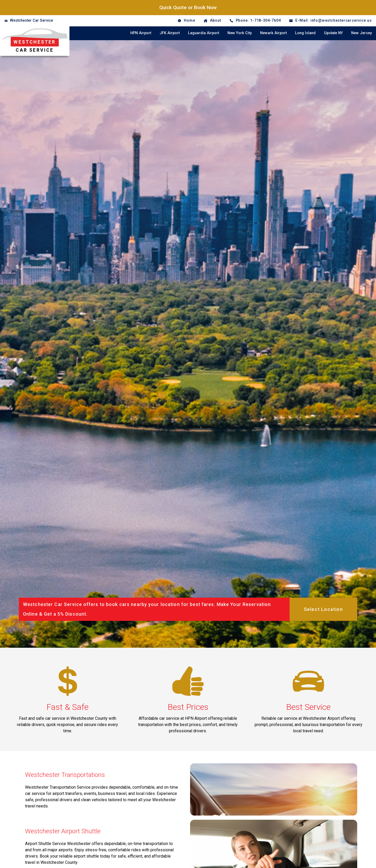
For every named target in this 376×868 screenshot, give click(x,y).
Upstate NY (333, 33)
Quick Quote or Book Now (188, 7)
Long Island (305, 33)
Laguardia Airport (204, 33)
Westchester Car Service (31, 20)
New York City (240, 33)
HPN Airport (141, 33)
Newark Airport (273, 33)
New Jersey (362, 33)
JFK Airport (170, 33)
